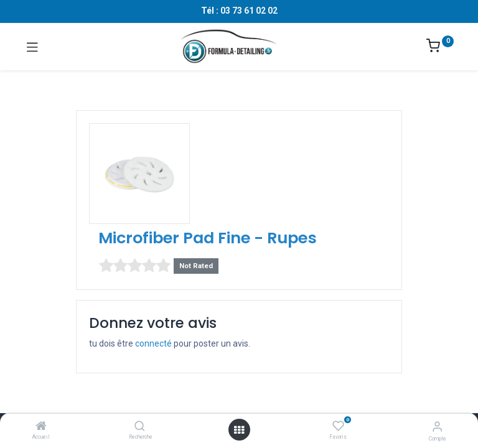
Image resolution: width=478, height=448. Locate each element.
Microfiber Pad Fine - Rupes (208, 238)
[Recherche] (140, 427)
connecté (153, 343)
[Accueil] (41, 427)
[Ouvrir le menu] (239, 430)
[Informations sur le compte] (437, 427)
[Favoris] (338, 426)
